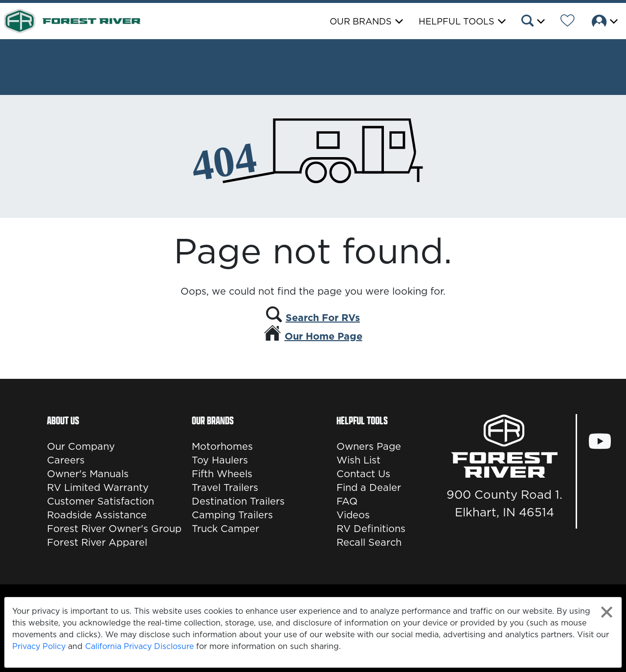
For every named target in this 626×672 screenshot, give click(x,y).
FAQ (347, 501)
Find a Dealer (369, 487)
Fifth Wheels (222, 474)
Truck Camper (225, 529)
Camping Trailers (232, 515)
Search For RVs (323, 318)
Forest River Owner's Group (114, 529)
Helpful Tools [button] (457, 21)
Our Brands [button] (361, 21)
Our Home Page (324, 336)
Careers (66, 460)
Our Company (81, 446)
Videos (353, 515)
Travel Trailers (225, 487)
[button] (532, 22)
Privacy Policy (39, 646)
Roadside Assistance (97, 515)
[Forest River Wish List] (568, 22)
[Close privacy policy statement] (607, 612)
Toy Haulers (220, 460)
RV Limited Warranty (98, 487)
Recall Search (369, 542)
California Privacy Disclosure (139, 646)
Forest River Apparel (97, 542)
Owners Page (369, 446)
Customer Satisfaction (101, 501)
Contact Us (363, 474)
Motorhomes (222, 446)
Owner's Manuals (88, 474)
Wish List (358, 460)
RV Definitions (371, 529)
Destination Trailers (238, 501)
